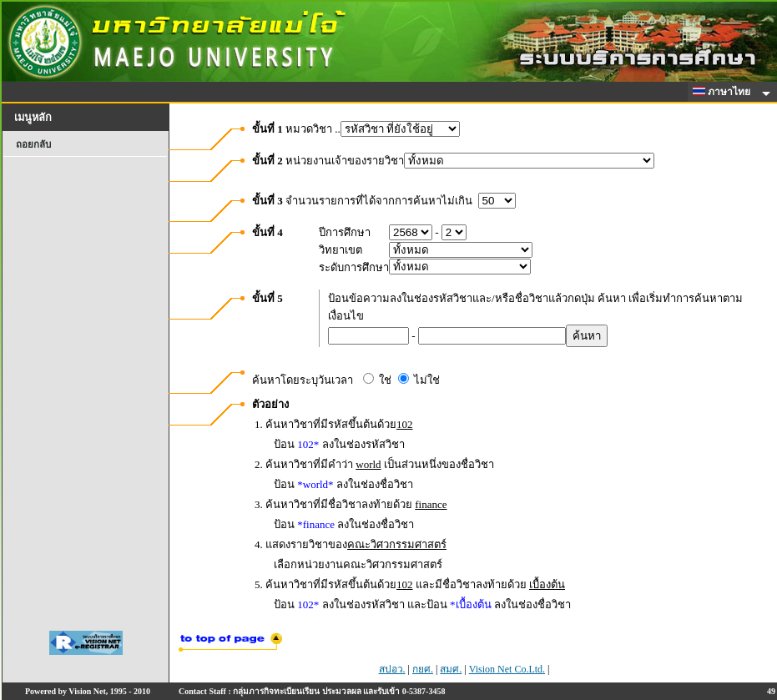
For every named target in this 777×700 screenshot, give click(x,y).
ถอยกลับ (33, 144)
